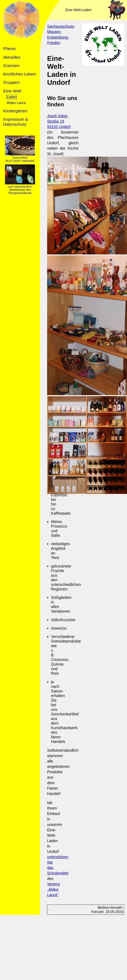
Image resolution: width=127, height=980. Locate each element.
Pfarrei (9, 49)
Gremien (11, 66)
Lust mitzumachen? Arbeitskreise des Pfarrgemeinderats (20, 188)
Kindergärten (15, 111)
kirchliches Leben (19, 74)
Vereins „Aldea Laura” (54, 889)
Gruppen (11, 82)
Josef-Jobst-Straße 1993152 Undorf (59, 121)
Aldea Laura (16, 103)
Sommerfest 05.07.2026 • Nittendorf (20, 158)
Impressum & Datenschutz (15, 122)
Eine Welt (12, 91)
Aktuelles (12, 57)
